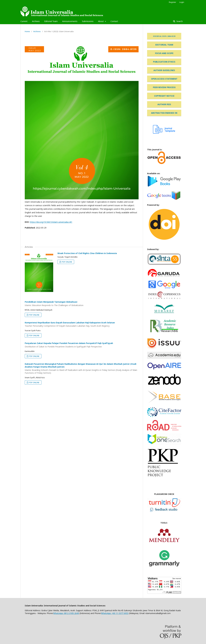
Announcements (70, 21)
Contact (114, 21)
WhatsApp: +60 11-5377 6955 (115, 613)
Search (179, 21)
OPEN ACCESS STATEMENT (164, 79)
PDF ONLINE (67, 262)
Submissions (88, 21)
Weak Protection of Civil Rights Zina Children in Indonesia (87, 253)
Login (182, 2)
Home (27, 31)
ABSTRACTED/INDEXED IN (164, 113)
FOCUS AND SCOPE (164, 53)
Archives (36, 21)
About (101, 21)
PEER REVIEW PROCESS (164, 87)
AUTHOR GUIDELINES (164, 70)
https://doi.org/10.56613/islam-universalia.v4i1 (51, 222)
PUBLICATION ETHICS (164, 62)
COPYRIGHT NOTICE (164, 96)
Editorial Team (51, 21)
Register (172, 2)
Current (24, 21)
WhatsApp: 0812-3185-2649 (66, 613)
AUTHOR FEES (164, 104)
